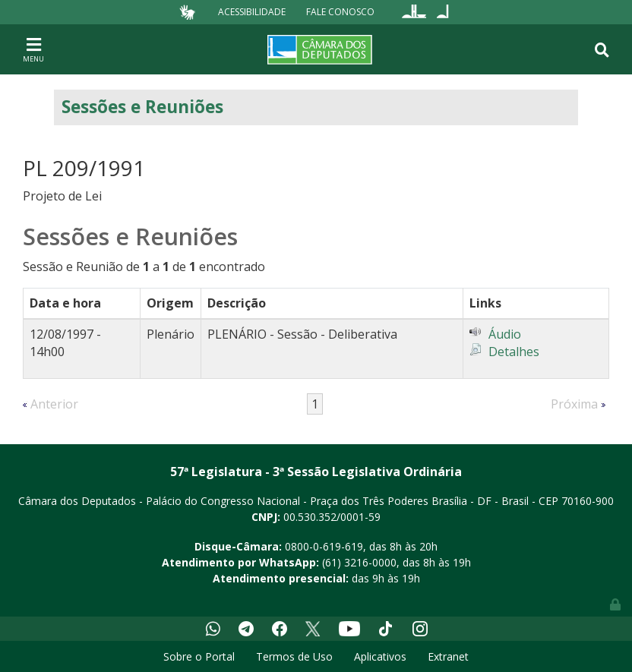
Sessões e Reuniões (142, 107)
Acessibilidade (252, 12)
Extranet (448, 656)
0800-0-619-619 (324, 546)
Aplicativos (380, 656)
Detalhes (514, 352)
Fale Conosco (340, 12)
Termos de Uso (294, 656)
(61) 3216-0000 (359, 562)
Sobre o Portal (199, 656)
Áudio (505, 334)
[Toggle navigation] (33, 49)
